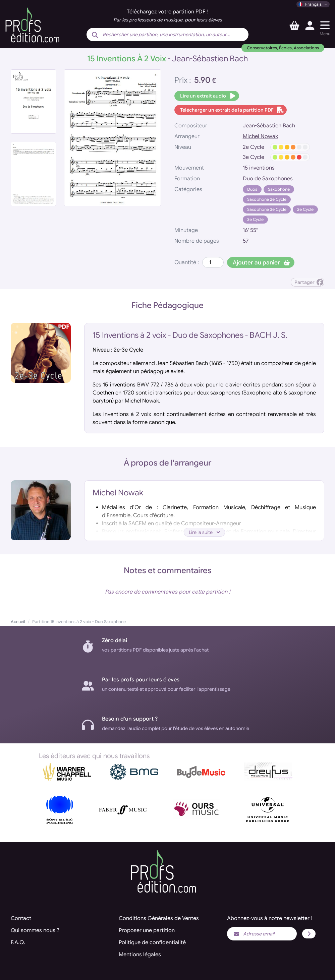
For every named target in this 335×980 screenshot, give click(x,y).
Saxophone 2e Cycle (267, 199)
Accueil (18, 622)
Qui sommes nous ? (35, 930)
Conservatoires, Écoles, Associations (283, 48)
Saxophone (279, 189)
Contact (21, 918)
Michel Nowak (260, 136)
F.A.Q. (18, 942)
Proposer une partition (147, 930)
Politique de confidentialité (152, 942)
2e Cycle (305, 209)
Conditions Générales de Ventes (159, 918)
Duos (252, 189)
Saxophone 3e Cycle (267, 209)
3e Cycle (255, 219)
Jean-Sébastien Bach (269, 126)
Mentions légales (140, 955)
